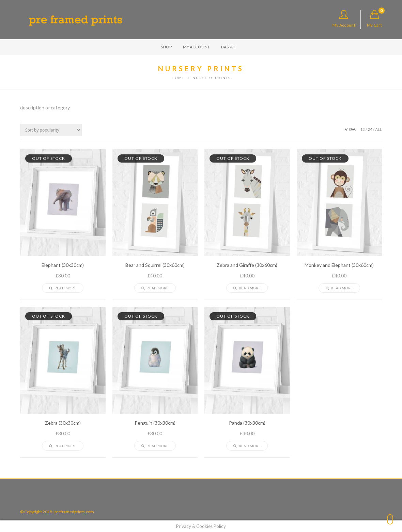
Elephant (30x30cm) (63, 265)
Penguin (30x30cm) (155, 423)
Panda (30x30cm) (247, 423)
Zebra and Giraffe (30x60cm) (247, 265)
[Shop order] (51, 130)
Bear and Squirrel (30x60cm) (155, 265)
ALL (378, 129)
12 (362, 129)
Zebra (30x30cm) (63, 423)
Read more (63, 288)
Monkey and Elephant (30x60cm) (339, 265)
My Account (344, 19)
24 (370, 129)
